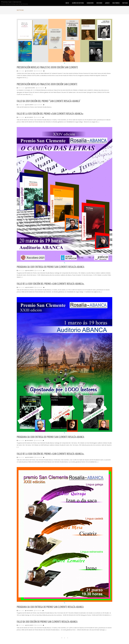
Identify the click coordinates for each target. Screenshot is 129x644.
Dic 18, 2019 (21, 117)
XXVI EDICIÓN (39, 105)
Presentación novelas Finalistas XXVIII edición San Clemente (47, 68)
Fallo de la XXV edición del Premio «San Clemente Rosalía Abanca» (50, 114)
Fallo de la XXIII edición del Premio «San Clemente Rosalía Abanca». (51, 454)
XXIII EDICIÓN (39, 440)
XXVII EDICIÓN (41, 88)
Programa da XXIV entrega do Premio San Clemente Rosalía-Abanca (51, 267)
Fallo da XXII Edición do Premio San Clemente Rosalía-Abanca (47, 622)
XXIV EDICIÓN (39, 271)
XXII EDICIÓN (38, 611)
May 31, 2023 (21, 88)
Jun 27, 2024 (21, 71)
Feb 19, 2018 (21, 440)
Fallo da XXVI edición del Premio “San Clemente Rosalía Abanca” (49, 101)
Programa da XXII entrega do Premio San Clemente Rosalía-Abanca (50, 607)
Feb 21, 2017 (21, 611)
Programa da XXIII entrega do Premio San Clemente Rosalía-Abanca (50, 437)
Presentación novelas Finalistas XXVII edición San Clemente (47, 84)
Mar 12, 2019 (21, 271)
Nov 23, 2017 (21, 457)
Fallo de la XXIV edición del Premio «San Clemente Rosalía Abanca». (51, 284)
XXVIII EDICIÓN (39, 71)
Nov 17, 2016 (21, 625)
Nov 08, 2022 (21, 105)
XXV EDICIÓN (38, 117)
